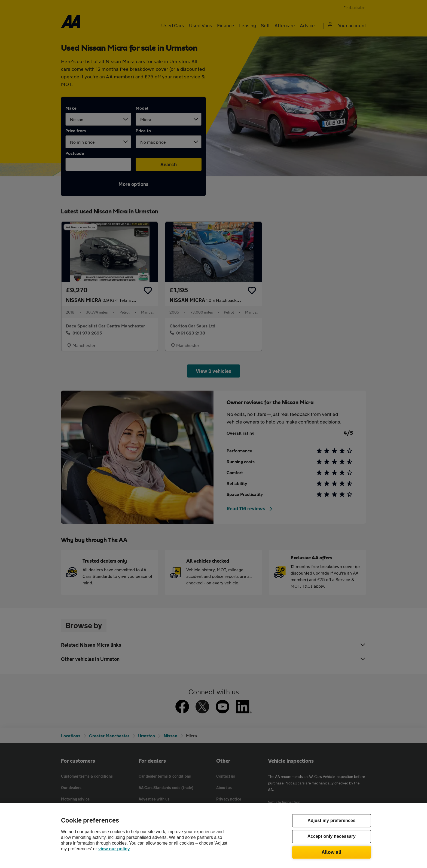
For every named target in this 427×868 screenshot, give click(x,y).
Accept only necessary (332, 837)
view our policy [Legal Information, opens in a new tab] (114, 849)
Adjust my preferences (331, 821)
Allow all (332, 852)
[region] (213, 835)
